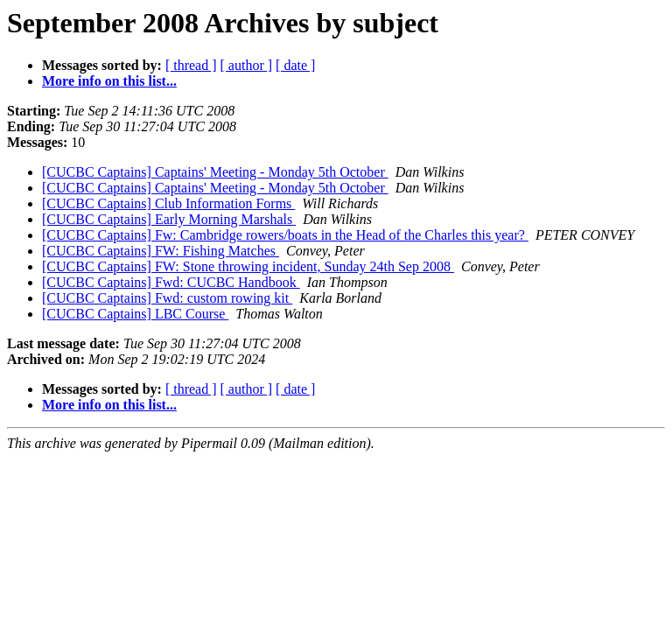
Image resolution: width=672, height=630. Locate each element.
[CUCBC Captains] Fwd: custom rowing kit (167, 298)
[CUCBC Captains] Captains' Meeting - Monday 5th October (215, 172)
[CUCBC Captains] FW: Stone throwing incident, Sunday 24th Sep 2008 (248, 266)
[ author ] (247, 65)
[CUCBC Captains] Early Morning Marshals (169, 219)
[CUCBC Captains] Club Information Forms (168, 203)
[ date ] (295, 65)
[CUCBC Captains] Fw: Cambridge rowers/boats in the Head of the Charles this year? (285, 235)
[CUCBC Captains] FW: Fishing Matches (161, 251)
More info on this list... (109, 81)
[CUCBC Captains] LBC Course (135, 314)
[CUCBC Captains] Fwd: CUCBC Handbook (171, 282)
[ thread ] (191, 65)
